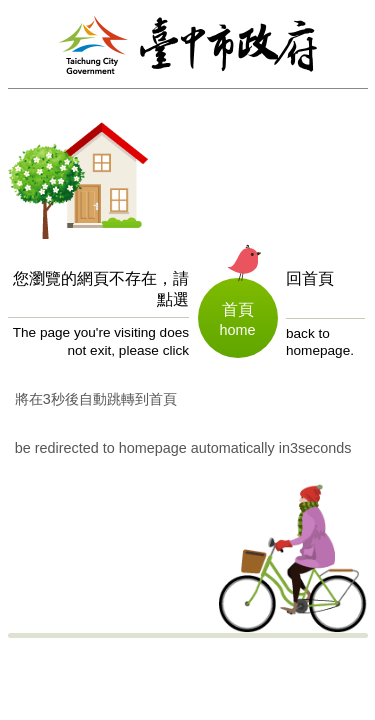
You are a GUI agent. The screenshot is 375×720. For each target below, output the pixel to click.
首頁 (238, 309)
